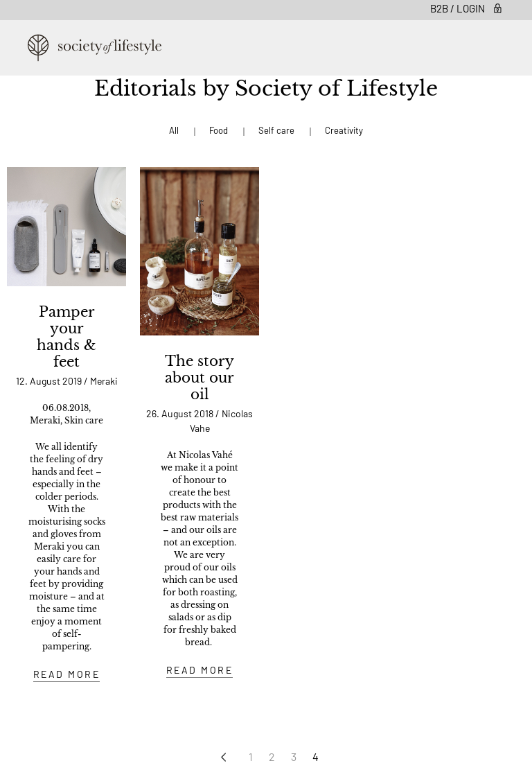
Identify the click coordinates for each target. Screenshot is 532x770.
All (174, 130)
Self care (276, 130)
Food (219, 130)
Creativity (344, 130)
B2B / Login (467, 8)
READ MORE (67, 674)
